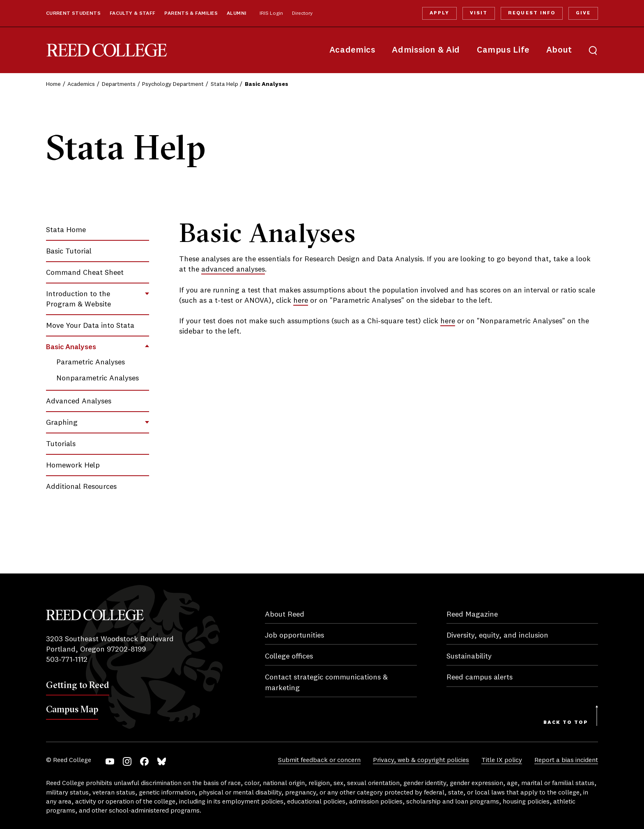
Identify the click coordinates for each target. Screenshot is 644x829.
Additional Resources (81, 487)
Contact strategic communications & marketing (326, 683)
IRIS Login (271, 14)
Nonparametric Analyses (98, 378)
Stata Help (224, 84)
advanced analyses (233, 269)
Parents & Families (191, 14)
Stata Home (66, 230)
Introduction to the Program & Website (78, 299)
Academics (352, 50)
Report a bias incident (566, 760)
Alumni (236, 14)
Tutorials (61, 444)
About (559, 50)
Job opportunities (294, 636)
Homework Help (73, 465)
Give (583, 13)
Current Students (73, 14)
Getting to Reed (78, 685)
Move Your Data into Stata (90, 326)
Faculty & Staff (133, 14)
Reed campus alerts (480, 677)
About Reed (285, 615)
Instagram (127, 761)
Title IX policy (502, 760)
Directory (302, 14)
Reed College (107, 50)
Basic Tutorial (69, 251)
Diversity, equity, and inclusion (497, 636)
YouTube (110, 761)
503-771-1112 (67, 660)
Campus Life (503, 50)
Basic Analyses (71, 347)
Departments (119, 84)
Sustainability (469, 656)
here (301, 301)
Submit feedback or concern (319, 760)
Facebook (144, 761)
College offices (289, 656)
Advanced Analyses (79, 401)
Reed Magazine (472, 615)
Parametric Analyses (91, 362)
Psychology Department (173, 84)
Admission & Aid (426, 50)
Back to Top (566, 723)
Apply (439, 13)
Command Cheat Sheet (85, 273)
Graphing (62, 423)
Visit (479, 13)
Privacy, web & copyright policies (421, 760)
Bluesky (162, 761)
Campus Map (72, 709)
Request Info (531, 13)
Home (53, 84)
